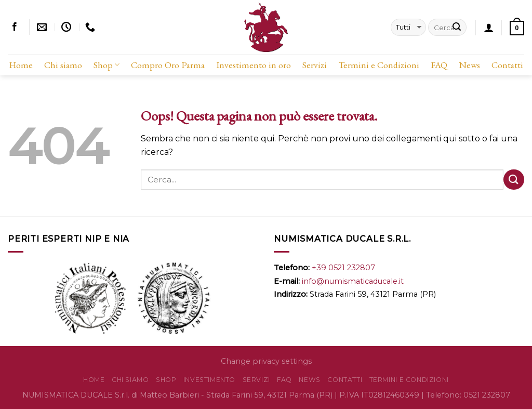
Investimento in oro (254, 65)
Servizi (315, 65)
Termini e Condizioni (379, 65)
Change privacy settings (266, 361)
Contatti (507, 65)
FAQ (439, 65)
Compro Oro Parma (168, 65)
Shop (107, 65)
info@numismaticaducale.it (353, 281)
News (469, 65)
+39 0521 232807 (343, 268)
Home (21, 65)
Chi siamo (63, 65)
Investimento (209, 380)
